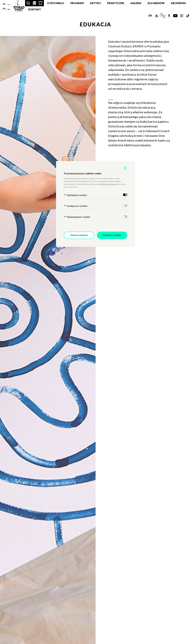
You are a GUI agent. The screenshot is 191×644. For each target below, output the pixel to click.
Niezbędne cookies (75, 195)
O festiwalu (56, 3)
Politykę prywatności (108, 184)
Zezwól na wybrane (79, 235)
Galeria (136, 3)
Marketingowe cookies (77, 217)
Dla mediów (156, 3)
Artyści (95, 3)
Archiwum (178, 3)
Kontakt (35, 9)
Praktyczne (116, 3)
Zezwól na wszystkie (112, 235)
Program (77, 3)
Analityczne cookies (76, 206)
